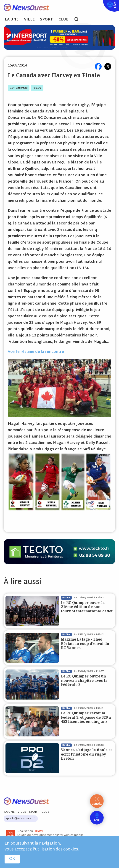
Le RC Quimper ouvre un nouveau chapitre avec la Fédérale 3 (84, 680)
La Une (12, 20)
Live (102, 3)
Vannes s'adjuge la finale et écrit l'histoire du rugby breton (86, 754)
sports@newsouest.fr (21, 819)
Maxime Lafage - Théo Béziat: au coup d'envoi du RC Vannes (85, 644)
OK (12, 859)
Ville (29, 20)
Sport (46, 20)
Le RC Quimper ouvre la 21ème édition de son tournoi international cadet (87, 607)
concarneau (19, 88)
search (79, 20)
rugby (37, 88)
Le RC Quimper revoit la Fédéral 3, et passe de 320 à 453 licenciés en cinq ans (86, 717)
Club (63, 20)
